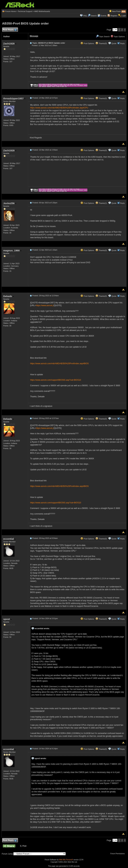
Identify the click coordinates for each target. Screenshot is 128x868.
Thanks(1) (101, 203)
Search (94, 16)
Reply (122, 43)
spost (8, 619)
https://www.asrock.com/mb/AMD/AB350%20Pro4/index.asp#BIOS (59, 364)
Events (102, 16)
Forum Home (11, 11)
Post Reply (10, 30)
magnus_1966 (12, 250)
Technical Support (25, 11)
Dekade (9, 296)
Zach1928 (10, 44)
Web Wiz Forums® (66, 860)
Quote (114, 43)
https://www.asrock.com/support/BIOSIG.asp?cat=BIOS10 (56, 380)
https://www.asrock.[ (45, 305)
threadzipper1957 (14, 98)
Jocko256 (10, 203)
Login (124, 16)
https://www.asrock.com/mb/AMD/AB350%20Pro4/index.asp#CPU (59, 108)
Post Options (87, 43)
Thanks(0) (101, 43)
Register (114, 16)
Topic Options (118, 37)
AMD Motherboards (42, 11)
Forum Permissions (118, 854)
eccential (9, 539)
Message (34, 36)
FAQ (85, 16)
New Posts (117, 11)
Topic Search (103, 37)
